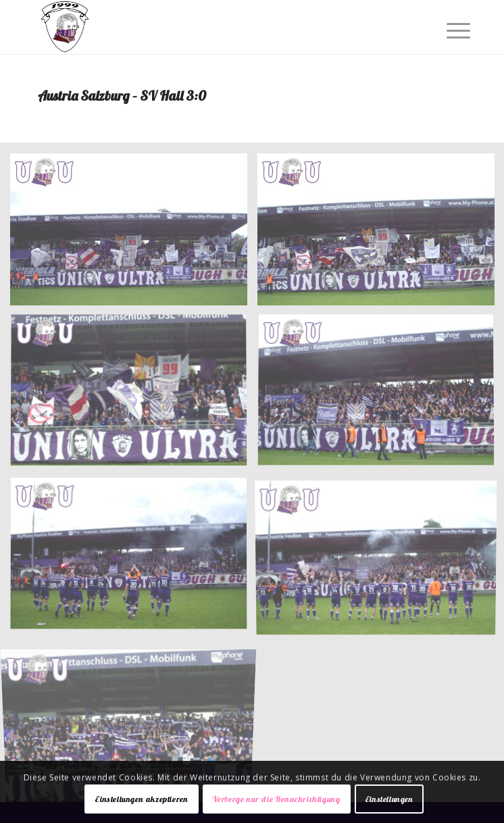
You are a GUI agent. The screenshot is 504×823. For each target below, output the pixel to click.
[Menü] (448, 28)
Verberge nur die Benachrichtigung (277, 799)
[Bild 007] (134, 722)
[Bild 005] (134, 559)
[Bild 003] (134, 397)
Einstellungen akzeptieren (141, 799)
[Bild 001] (134, 234)
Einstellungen (389, 799)
